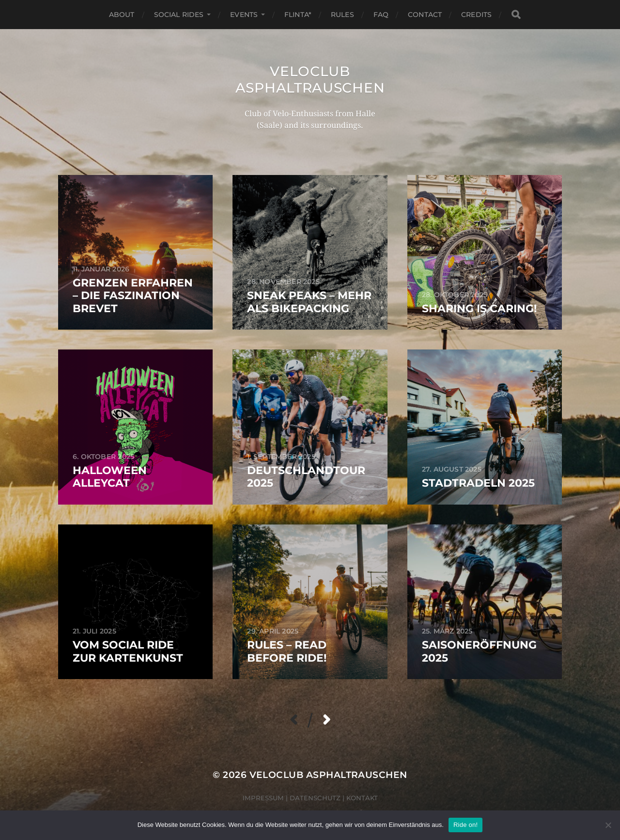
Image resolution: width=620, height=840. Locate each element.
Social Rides (179, 15)
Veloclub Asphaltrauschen (310, 79)
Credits (476, 15)
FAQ (381, 15)
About (122, 15)
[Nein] (608, 825)
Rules (342, 15)
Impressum (263, 798)
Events (244, 15)
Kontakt (362, 798)
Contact (425, 15)
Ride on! (465, 825)
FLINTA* (298, 15)
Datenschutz (315, 798)
